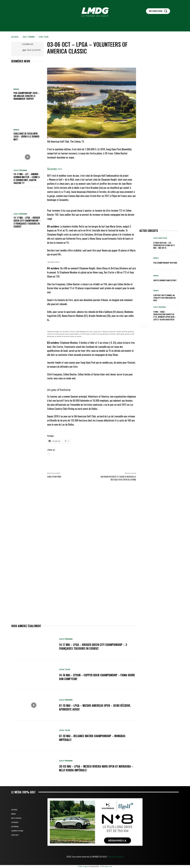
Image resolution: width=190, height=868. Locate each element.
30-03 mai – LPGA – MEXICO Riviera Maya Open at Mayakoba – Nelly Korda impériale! (96, 768)
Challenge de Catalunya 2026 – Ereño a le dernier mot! (26, 136)
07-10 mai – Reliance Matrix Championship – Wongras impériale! (92, 738)
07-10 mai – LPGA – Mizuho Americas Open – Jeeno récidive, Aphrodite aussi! (95, 707)
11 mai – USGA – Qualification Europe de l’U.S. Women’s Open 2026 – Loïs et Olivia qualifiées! (165, 316)
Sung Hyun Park (54, 477)
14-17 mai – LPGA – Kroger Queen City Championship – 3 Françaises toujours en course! (27, 222)
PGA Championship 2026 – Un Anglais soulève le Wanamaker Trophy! (26, 96)
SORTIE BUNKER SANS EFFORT (165, 280)
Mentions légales (116, 857)
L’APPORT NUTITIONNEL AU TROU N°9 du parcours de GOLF (164, 298)
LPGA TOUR (44, 37)
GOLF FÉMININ (29, 37)
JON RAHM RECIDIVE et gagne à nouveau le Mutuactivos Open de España (118, 478)
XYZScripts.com (106, 867)
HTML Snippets (84, 867)
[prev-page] (141, 326)
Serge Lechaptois (34, 50)
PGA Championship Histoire (165, 263)
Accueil (15, 37)
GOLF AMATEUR (160, 238)
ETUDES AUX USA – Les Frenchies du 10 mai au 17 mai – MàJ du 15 (164, 245)
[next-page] (146, 326)
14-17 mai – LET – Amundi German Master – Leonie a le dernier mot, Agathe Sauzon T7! (27, 178)
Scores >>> (55, 169)
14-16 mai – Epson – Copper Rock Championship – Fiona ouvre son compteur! (97, 677)
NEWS (16, 89)
